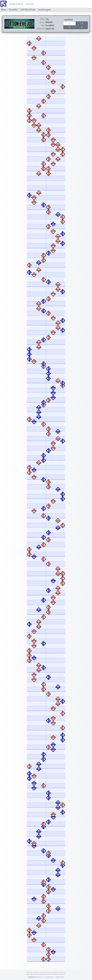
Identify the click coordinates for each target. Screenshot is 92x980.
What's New (60, 977)
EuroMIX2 (13, 10)
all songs (30, 4)
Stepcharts (16, 4)
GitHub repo (49, 977)
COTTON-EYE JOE (28, 10)
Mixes (4, 10)
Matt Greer (38, 977)
